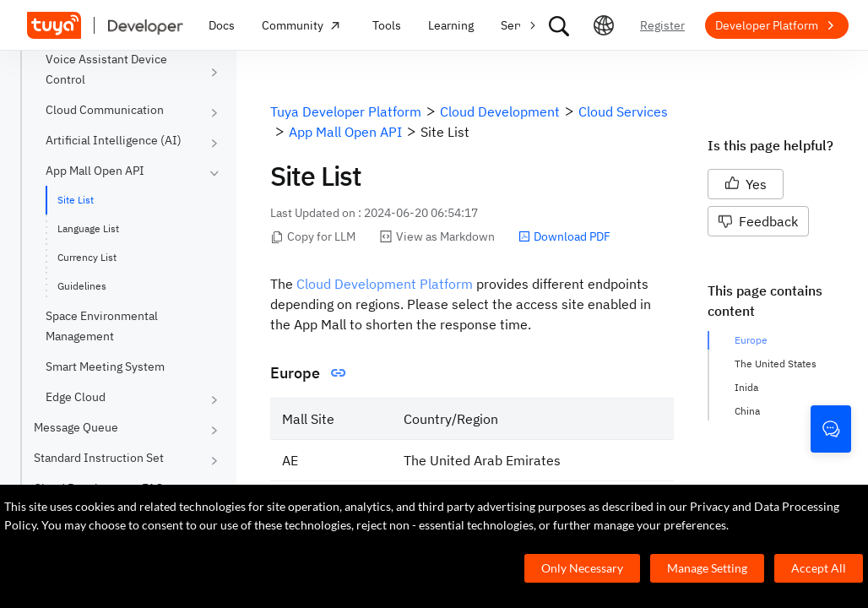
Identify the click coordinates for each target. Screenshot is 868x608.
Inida (746, 387)
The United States (776, 364)
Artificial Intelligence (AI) (114, 140)
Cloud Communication (105, 110)
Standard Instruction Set (99, 458)
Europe (751, 340)
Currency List (87, 257)
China (747, 411)
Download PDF (564, 236)
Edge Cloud (76, 397)
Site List (76, 200)
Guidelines (82, 286)
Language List (88, 228)
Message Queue (76, 427)
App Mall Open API (95, 171)
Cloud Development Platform (385, 284)
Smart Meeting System (105, 366)
